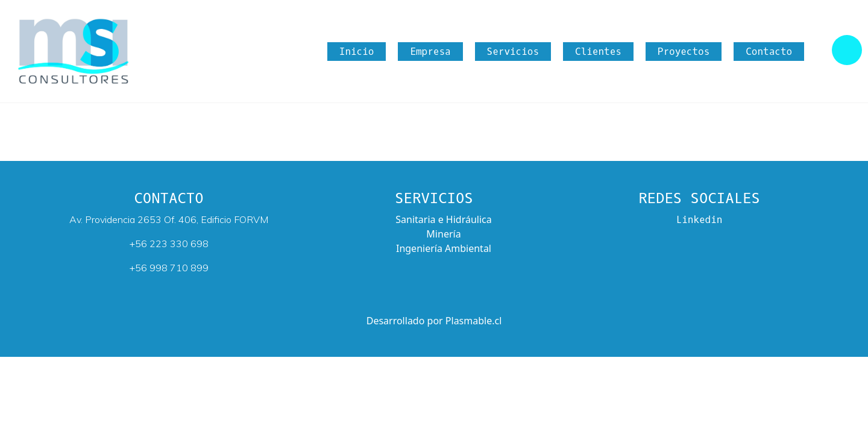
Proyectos (684, 52)
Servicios (513, 52)
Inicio (357, 52)
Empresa (430, 52)
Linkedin (700, 220)
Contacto (769, 52)
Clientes (598, 52)
